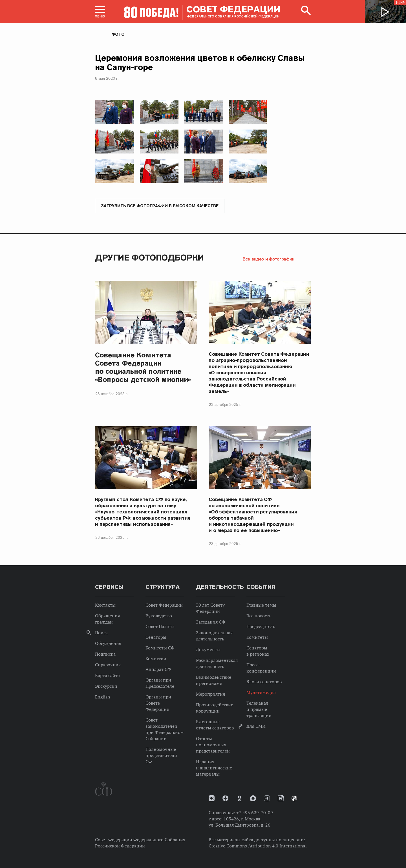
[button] (100, 12)
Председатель (261, 627)
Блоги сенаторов (264, 682)
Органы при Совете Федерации (158, 703)
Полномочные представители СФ (161, 756)
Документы (208, 650)
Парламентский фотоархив (294, 799)
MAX (253, 799)
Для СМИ (256, 726)
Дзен (225, 799)
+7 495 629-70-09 (255, 813)
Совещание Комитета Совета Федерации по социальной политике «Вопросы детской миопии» (143, 368)
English (102, 697)
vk (212, 799)
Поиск (101, 633)
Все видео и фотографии (268, 259)
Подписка (105, 654)
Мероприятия (210, 694)
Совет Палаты (160, 627)
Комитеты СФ (160, 648)
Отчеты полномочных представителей (213, 745)
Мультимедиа (261, 693)
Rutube (281, 799)
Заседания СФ (211, 622)
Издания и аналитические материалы (214, 768)
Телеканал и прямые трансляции (259, 709)
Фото (118, 34)
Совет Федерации (164, 605)
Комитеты (257, 637)
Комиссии (156, 659)
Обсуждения (108, 644)
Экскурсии (106, 686)
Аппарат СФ (158, 669)
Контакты (105, 605)
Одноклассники (239, 799)
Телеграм (267, 799)
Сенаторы (156, 637)
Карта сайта (107, 676)
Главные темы (261, 605)
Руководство (159, 616)
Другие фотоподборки (149, 258)
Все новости (259, 616)
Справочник (108, 665)
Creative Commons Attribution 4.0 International (258, 846)
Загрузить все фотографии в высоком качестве (160, 206)
